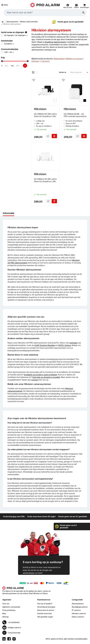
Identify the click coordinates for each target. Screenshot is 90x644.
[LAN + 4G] (14, 52)
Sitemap (5, 617)
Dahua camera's (78, 617)
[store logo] (45, 5)
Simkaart (36, 61)
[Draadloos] (14, 44)
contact (35, 380)
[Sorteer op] (79, 72)
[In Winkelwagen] (54, 136)
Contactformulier (14, 633)
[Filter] (25, 66)
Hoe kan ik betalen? (45, 604)
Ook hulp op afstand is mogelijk (46, 377)
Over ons (6, 604)
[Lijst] (37, 73)
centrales (73, 343)
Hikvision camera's (79, 614)
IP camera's (76, 610)
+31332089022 (14, 622)
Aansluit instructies (44, 614)
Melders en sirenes (74, 59)
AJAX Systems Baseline (45, 345)
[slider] (2, 61)
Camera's (45, 61)
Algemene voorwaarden (11, 607)
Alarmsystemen (12, 22)
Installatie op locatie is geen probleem (41, 375)
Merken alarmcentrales (29, 22)
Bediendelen (59, 59)
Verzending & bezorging (46, 607)
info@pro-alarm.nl (14, 628)
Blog (4, 614)
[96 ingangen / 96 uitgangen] (14, 35)
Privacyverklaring (9, 610)
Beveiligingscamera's (80, 607)
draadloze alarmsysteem (55, 42)
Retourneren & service (46, 610)
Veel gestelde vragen (45, 617)
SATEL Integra (65, 345)
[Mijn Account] (68, 6)
